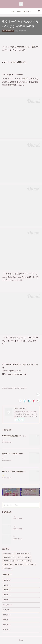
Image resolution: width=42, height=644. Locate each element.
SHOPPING (9, 561)
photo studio (27, 11)
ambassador (8, 554)
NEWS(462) (23, 388)
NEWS (19, 11)
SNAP (19, 565)
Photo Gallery (9, 558)
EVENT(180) (17, 388)
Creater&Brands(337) (8, 388)
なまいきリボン (24, 558)
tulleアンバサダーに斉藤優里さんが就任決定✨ (19, 472)
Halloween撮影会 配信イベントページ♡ (17, 436)
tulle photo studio (23, 554)
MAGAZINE (31, 565)
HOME (13, 11)
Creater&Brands (8, 31)
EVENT (8, 565)
